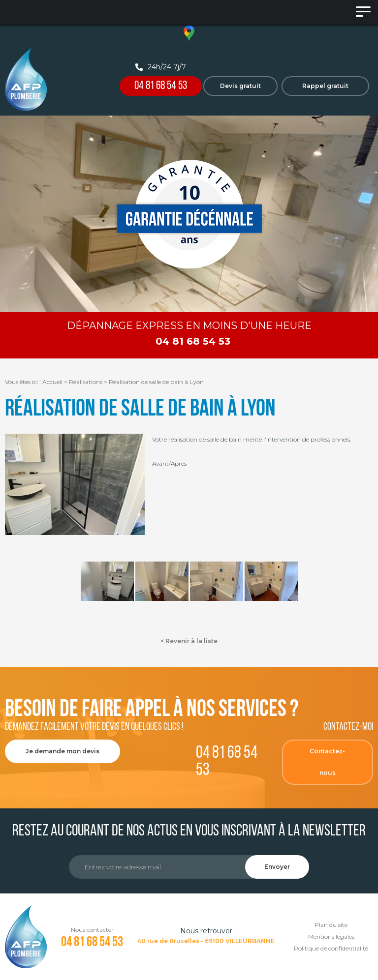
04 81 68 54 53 (161, 86)
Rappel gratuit (325, 86)
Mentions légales (331, 936)
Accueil (52, 382)
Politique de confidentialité (331, 948)
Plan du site (331, 925)
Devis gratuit (240, 86)
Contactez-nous (327, 762)
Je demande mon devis (63, 751)
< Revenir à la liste (189, 641)
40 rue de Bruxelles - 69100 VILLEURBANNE (206, 941)
